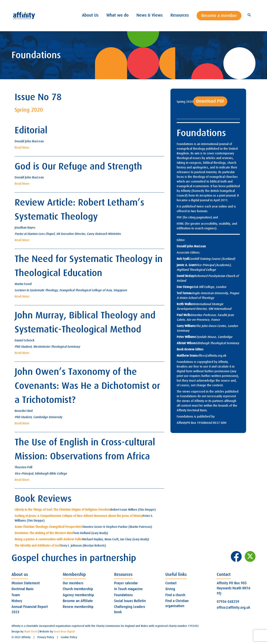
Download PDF (210, 101)
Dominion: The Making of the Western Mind (44, 533)
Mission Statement (26, 583)
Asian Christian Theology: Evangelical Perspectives (48, 527)
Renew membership (78, 607)
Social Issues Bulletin (130, 601)
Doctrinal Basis (22, 589)
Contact (171, 583)
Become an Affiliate (78, 601)
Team (16, 595)
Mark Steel (31, 632)
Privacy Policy (46, 637)
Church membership (78, 589)
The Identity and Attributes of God (38, 546)
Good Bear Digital (64, 632)
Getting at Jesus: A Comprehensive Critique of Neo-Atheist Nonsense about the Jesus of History (79, 516)
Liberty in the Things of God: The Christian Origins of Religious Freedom (63, 510)
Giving (170, 589)
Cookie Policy (69, 637)
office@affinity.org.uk (212, 356)
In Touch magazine (128, 589)
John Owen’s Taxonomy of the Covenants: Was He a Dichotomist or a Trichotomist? (87, 386)
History (17, 601)
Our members (73, 583)
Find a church (175, 595)
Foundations (123, 595)
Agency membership (78, 595)
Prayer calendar (126, 583)
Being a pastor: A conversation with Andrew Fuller (48, 539)
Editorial (31, 130)
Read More (22, 148)
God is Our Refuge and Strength (78, 166)
